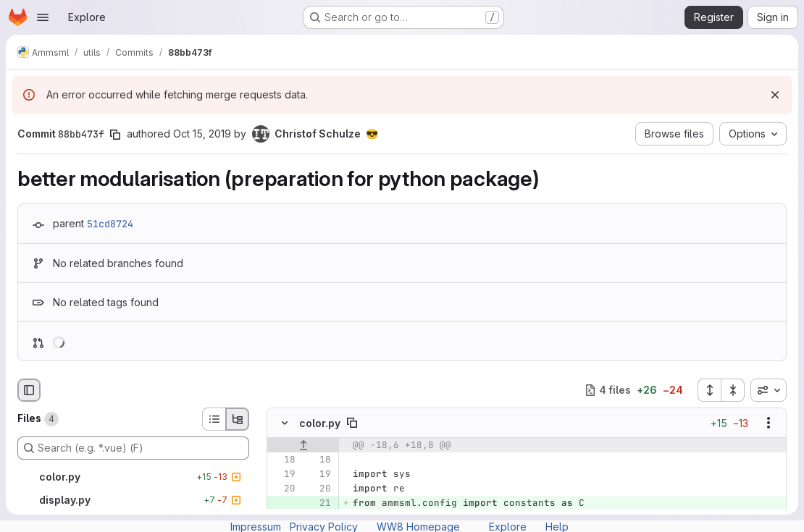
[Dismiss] (775, 95)
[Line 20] (283, 489)
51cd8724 (110, 224)
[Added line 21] (319, 503)
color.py (320, 423)
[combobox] (769, 390)
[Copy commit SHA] (115, 135)
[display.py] (133, 500)
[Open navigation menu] (43, 17)
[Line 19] (283, 474)
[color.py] (133, 477)
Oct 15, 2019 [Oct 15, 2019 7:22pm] (202, 134)
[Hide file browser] (29, 390)
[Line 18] (283, 460)
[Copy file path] (352, 423)
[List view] (214, 419)
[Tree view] (238, 419)
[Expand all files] (709, 390)
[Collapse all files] (733, 390)
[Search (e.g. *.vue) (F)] (133, 448)
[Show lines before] (303, 445)
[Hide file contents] (285, 423)
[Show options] (769, 423)
